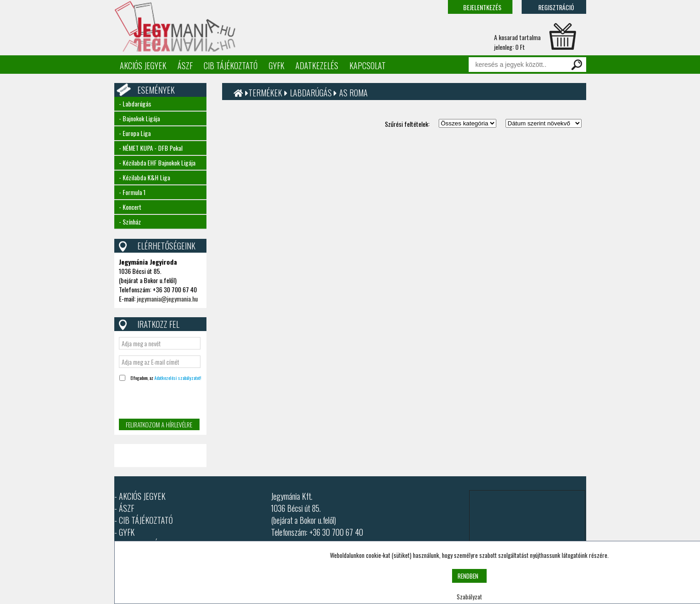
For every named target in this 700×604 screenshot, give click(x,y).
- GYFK (124, 532)
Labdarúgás (312, 93)
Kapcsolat (368, 65)
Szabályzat (469, 597)
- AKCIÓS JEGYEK (140, 496)
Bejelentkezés (482, 7)
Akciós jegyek (143, 65)
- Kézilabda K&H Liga (144, 177)
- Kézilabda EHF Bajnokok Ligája (157, 163)
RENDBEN (468, 576)
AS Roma (353, 93)
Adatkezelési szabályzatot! (178, 378)
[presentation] (159, 401)
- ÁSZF (124, 508)
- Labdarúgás (135, 104)
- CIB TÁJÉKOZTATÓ (144, 520)
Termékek (265, 93)
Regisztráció (556, 7)
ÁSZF (185, 65)
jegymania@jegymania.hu (167, 299)
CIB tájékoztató (231, 65)
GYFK (276, 65)
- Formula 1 (132, 192)
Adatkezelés (317, 65)
